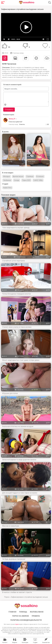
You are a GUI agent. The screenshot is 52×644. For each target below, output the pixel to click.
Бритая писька (18, 176)
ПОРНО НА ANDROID (21, 616)
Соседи (17, 180)
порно (17, 624)
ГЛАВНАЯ (12, 612)
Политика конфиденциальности (26, 620)
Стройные (30, 176)
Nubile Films (7, 188)
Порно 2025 (26, 180)
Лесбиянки (7, 180)
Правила (36, 616)
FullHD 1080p (38, 180)
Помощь (23, 612)
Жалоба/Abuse (37, 612)
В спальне (40, 176)
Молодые (7, 176)
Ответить (22, 124)
